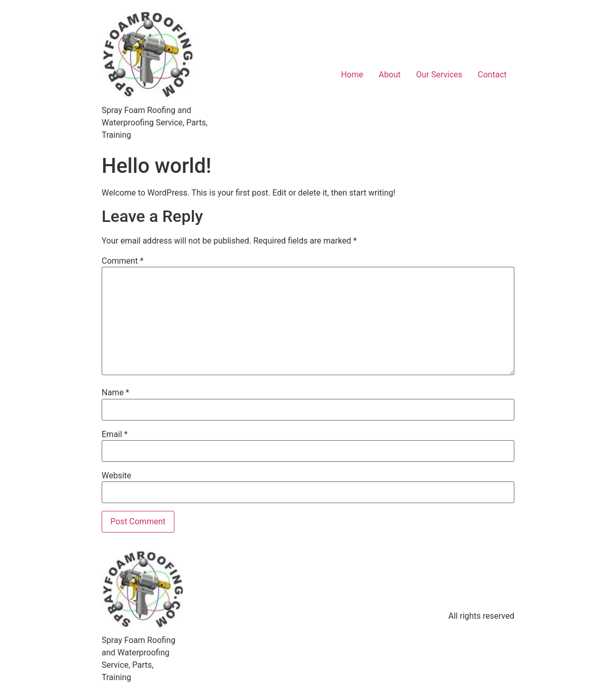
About (390, 75)
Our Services (440, 75)
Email (115, 434)
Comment (123, 261)
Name (116, 393)
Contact (492, 75)
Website (116, 476)
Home (352, 75)
